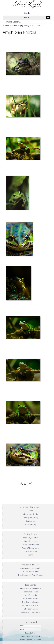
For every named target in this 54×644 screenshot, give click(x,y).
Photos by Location (31, 538)
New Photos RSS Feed (31, 636)
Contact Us (31, 521)
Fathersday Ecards (31, 609)
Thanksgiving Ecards (31, 602)
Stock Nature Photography (31, 568)
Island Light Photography (13, 26)
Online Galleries (31, 551)
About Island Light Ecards (31, 588)
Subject (28, 26)
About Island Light (31, 514)
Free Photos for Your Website (31, 575)
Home (31, 511)
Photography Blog (31, 518)
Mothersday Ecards (31, 605)
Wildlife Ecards (31, 595)
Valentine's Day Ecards (31, 612)
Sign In (27, 13)
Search (31, 555)
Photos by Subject (31, 541)
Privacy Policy (31, 524)
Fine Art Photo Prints (31, 572)
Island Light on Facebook (31, 640)
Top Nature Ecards (31, 592)
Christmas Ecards (31, 599)
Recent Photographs (31, 548)
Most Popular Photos (31, 545)
